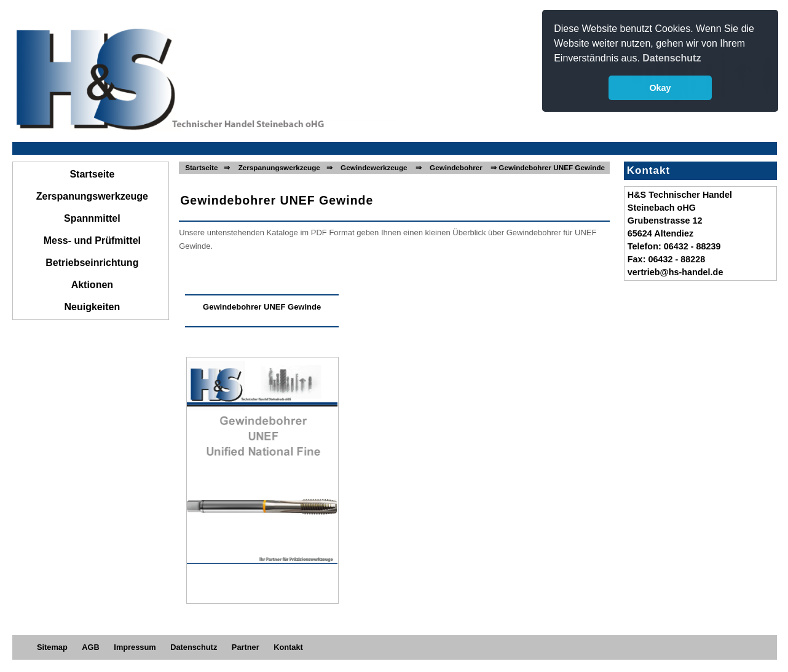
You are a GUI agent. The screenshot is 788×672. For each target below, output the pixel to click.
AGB (90, 647)
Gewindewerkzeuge (374, 167)
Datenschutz (194, 647)
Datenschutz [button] (672, 58)
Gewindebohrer (456, 167)
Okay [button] (660, 88)
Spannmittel (92, 218)
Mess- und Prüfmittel (92, 240)
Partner (246, 647)
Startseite (92, 174)
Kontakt (288, 647)
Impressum (135, 647)
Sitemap (52, 647)
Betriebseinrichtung (92, 263)
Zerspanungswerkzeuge (92, 196)
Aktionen (92, 285)
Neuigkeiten (93, 307)
